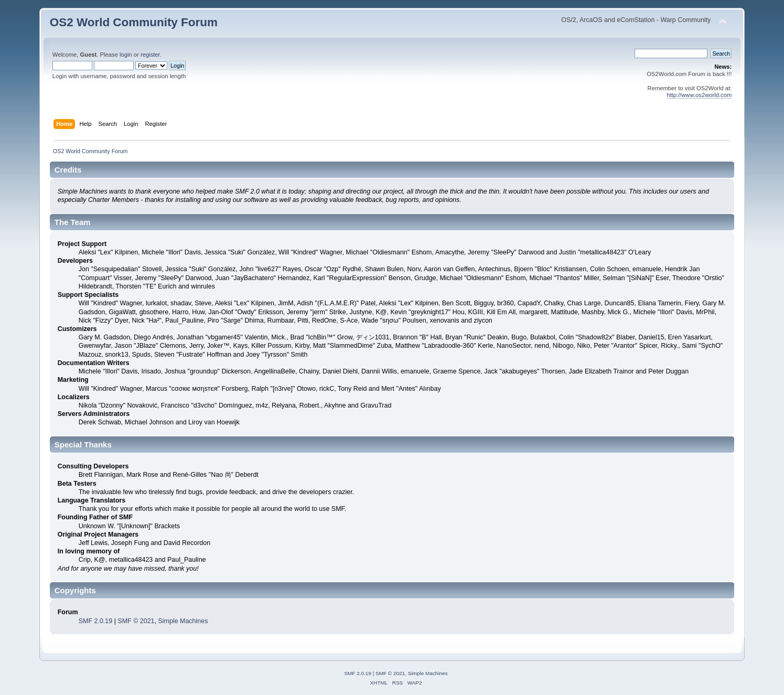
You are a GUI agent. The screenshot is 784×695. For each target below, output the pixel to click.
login (126, 55)
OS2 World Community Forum (134, 22)
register (150, 55)
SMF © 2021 (136, 621)
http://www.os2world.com (699, 95)
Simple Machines (183, 621)
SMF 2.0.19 (95, 621)
